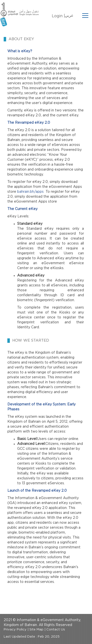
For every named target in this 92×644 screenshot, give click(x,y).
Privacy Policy (15, 630)
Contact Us (56, 630)
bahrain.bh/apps (30, 192)
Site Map (36, 630)
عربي (69, 16)
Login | (58, 16)
